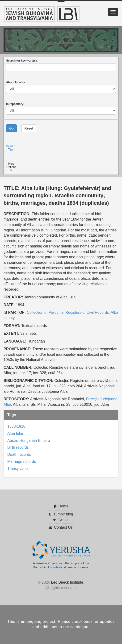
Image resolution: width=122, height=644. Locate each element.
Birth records (18, 447)
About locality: (16, 82)
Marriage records (22, 462)
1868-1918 (16, 426)
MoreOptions (11, 167)
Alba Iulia (15, 433)
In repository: (15, 104)
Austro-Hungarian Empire (29, 441)
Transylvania (18, 469)
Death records (19, 454)
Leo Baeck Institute (67, 582)
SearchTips (11, 148)
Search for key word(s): (22, 61)
